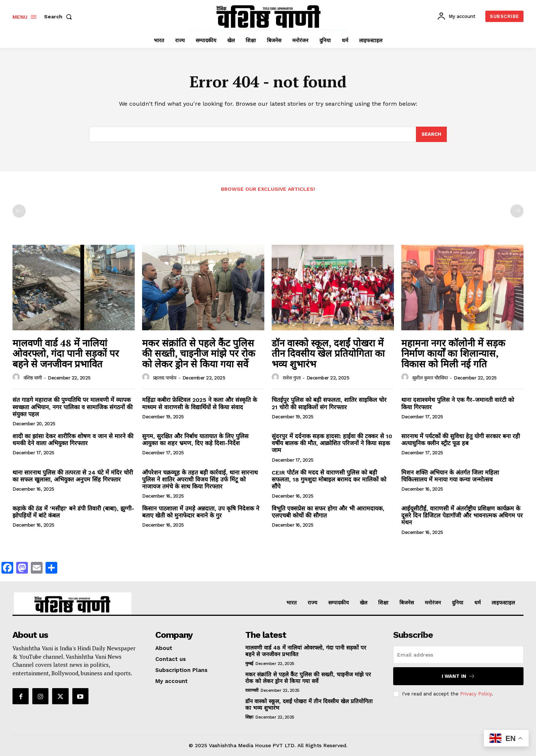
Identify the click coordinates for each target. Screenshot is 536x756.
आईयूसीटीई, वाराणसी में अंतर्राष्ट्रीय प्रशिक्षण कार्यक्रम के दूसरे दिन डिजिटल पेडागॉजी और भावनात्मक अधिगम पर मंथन (462, 515)
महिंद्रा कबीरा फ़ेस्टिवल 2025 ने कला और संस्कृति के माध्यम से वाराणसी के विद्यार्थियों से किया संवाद (200, 403)
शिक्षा (249, 717)
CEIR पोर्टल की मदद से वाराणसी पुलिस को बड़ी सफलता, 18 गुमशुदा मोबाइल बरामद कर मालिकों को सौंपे (329, 479)
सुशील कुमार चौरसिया (430, 378)
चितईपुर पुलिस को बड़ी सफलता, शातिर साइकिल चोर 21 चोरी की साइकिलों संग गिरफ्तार (329, 403)
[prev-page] (19, 211)
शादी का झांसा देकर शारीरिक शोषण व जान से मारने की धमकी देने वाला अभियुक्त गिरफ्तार (73, 440)
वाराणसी (252, 690)
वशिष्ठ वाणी (33, 378)
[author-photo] (17, 377)
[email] (458, 655)
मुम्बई (249, 664)
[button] (59, 17)
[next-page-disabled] (517, 211)
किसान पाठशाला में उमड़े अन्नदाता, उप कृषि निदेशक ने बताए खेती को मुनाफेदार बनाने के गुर (201, 512)
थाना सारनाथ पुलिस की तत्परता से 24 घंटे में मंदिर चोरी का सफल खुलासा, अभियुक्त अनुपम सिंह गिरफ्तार (73, 476)
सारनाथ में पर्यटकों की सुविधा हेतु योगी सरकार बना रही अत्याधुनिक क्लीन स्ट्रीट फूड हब (461, 440)
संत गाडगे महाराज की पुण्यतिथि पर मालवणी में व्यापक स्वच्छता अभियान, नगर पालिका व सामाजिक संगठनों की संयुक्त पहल (73, 407)
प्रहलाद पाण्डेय (165, 378)
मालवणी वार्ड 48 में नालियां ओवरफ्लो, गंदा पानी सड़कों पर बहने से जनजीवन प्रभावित (66, 353)
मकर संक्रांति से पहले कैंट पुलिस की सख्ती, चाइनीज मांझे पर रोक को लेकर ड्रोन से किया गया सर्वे (199, 353)
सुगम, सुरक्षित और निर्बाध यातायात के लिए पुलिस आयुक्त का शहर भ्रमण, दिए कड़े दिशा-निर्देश (195, 440)
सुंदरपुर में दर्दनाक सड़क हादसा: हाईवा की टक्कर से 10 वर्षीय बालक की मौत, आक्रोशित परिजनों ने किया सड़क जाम (332, 443)
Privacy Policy (476, 694)
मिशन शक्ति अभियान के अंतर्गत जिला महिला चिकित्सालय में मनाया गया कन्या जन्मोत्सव (450, 476)
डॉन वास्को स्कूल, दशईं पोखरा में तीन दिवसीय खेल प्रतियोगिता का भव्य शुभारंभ (328, 353)
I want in (458, 676)
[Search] (431, 134)
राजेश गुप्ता (292, 378)
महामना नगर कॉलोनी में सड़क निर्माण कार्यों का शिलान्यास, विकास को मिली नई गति (453, 353)
